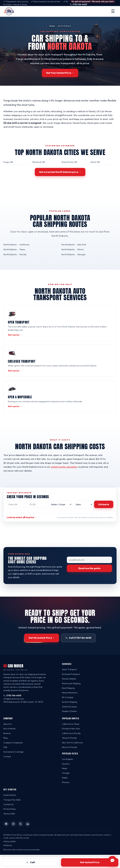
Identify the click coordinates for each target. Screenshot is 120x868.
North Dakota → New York (74, 251)
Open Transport (69, 683)
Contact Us (9, 817)
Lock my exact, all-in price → (22, 531)
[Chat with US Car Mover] (112, 860)
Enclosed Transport (71, 687)
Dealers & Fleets (70, 724)
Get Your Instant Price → (60, 73)
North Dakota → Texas (14, 256)
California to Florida (71, 746)
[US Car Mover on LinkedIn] (28, 837)
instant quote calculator (69, 480)
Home (52, 26)
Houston (66, 777)
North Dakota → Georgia (73, 261)
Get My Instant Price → (42, 651)
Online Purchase (70, 720)
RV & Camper (68, 710)
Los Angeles (68, 772)
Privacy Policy (10, 822)
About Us (8, 737)
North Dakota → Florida (15, 261)
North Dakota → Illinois (72, 256)
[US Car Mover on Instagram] (13, 837)
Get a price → (15, 341)
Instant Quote (10, 808)
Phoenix (66, 795)
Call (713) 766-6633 (79, 651)
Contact (7, 770)
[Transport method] (83, 517)
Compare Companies (13, 756)
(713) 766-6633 (80, 4)
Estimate (104, 517)
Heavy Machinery (70, 706)
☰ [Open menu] (113, 11)
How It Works (10, 742)
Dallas (65, 791)
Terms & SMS (10, 827)
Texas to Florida (69, 751)
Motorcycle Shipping (72, 697)
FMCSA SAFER (9, 855)
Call (31, 862)
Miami (65, 782)
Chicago (66, 786)
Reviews (7, 746)
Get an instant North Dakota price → (60, 178)
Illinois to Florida (70, 760)
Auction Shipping (70, 715)
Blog (6, 751)
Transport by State (12, 813)
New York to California (72, 756)
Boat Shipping (69, 701)
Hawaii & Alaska (69, 692)
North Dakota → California (16, 251)
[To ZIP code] (37, 517)
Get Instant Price (90, 862)
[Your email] (89, 573)
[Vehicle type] (60, 517)
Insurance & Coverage (14, 765)
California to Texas (71, 737)
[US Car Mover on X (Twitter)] (20, 837)
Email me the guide (89, 582)
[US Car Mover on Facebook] (6, 837)
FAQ (5, 760)
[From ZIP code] (16, 517)
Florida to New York (71, 742)
